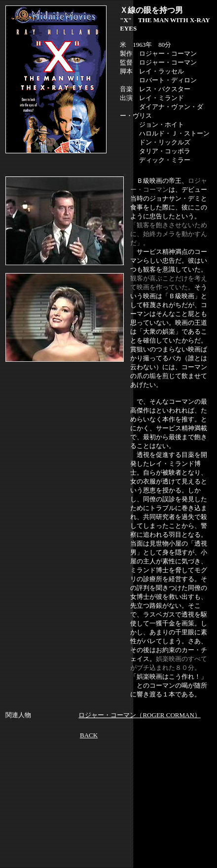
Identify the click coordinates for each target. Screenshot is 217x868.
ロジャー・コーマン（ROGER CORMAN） (139, 715)
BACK (89, 735)
